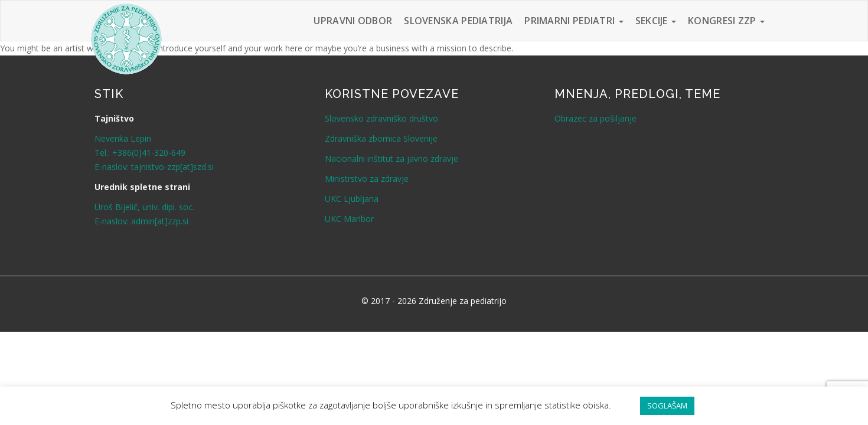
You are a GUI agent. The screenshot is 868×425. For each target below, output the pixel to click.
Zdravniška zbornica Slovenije (381, 138)
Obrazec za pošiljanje (595, 118)
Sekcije (656, 21)
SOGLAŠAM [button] (667, 406)
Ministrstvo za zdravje (367, 179)
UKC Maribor (349, 219)
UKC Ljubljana (352, 199)
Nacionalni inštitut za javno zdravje (391, 158)
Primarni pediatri (574, 21)
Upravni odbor (353, 21)
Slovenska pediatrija (458, 21)
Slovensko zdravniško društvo (381, 118)
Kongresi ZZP (726, 21)
